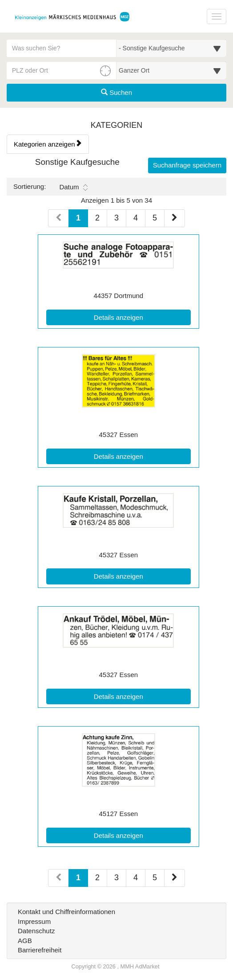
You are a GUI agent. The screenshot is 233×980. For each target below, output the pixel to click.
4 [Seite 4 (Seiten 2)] (136, 878)
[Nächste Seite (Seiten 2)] (175, 878)
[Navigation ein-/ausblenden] (217, 16)
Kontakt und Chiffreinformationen (66, 912)
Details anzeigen (139, 317)
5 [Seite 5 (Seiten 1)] (155, 218)
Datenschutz (36, 931)
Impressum (34, 921)
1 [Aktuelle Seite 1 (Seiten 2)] (78, 877)
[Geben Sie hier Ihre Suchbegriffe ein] (62, 48)
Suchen (116, 92)
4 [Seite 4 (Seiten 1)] (136, 218)
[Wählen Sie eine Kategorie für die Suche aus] (171, 48)
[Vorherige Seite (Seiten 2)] (58, 878)
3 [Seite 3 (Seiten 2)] (116, 878)
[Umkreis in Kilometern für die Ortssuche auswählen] (171, 70)
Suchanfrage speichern (187, 165)
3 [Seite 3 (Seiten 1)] (116, 218)
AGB (25, 941)
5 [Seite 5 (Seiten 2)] (155, 878)
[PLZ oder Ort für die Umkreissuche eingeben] (62, 70)
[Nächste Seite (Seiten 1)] (175, 218)
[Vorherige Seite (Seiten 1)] (58, 218)
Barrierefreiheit (40, 950)
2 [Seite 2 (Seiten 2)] (97, 878)
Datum (73, 187)
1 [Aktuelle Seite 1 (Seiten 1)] (78, 217)
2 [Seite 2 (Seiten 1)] (97, 218)
